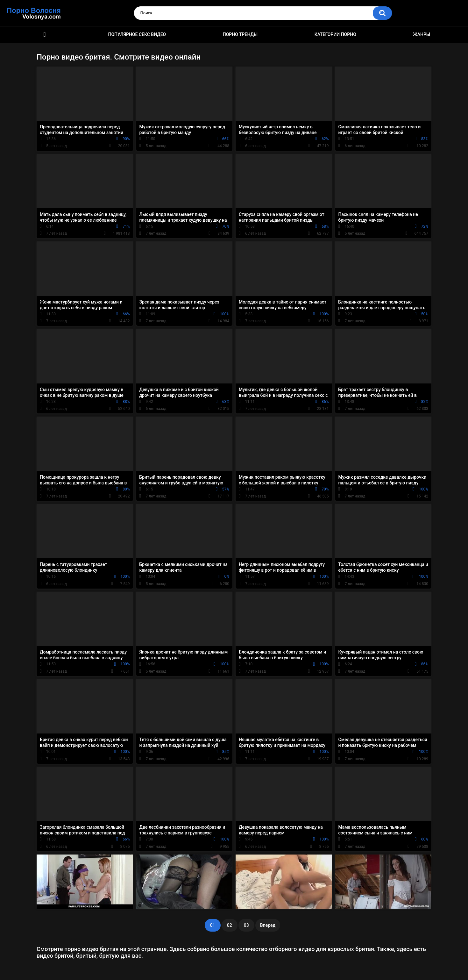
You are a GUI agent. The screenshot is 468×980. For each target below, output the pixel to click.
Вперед (268, 925)
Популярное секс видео (137, 34)
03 (246, 925)
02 (230, 925)
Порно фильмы (45, 35)
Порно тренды (240, 34)
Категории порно (335, 34)
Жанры (422, 34)
